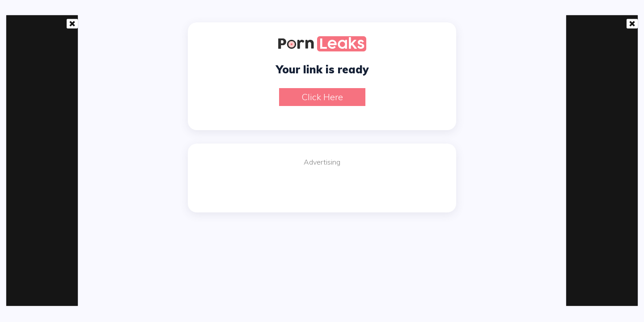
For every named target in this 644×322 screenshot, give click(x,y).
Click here (322, 97)
